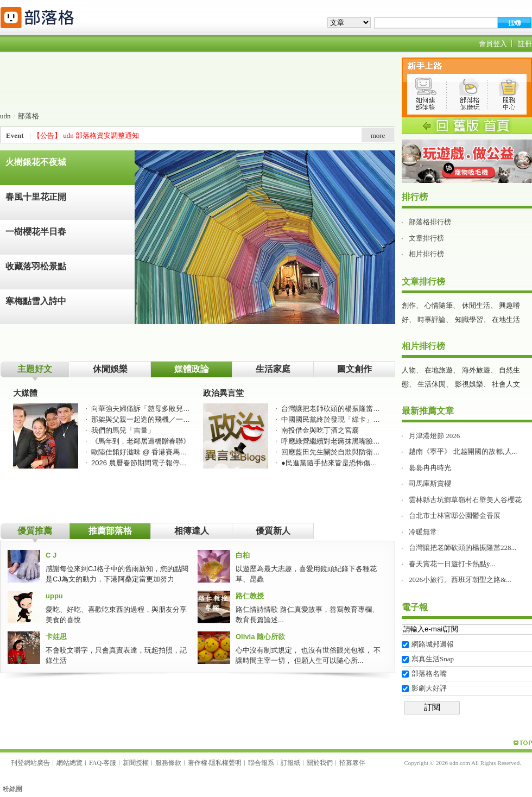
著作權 (198, 763)
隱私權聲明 (225, 763)
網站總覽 (69, 763)
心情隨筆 (439, 305)
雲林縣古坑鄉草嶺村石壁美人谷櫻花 (465, 500)
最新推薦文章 (428, 411)
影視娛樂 (469, 384)
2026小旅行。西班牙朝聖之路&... (460, 580)
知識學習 (469, 320)
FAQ (95, 763)
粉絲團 (12, 789)
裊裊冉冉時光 (430, 468)
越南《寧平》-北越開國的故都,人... (463, 451)
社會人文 (506, 384)
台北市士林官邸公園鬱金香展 (455, 515)
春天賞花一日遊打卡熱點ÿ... (452, 564)
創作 (409, 305)
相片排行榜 (426, 254)
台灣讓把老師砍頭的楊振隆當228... (463, 548)
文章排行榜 (426, 238)
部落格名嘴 (429, 673)
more (378, 135)
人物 (409, 370)
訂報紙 (290, 763)
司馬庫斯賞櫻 (430, 483)
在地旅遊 (439, 370)
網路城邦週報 (433, 644)
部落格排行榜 (430, 222)
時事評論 (432, 320)
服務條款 (168, 763)
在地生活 (506, 320)
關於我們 (320, 763)
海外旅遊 (476, 370)
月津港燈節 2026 (434, 436)
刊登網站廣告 (30, 763)
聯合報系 (261, 763)
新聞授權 (136, 763)
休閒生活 (476, 305)
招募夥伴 (352, 763)
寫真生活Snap (433, 659)
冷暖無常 (423, 532)
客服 (110, 763)
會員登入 (493, 44)
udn (5, 116)
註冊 (525, 44)
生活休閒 (432, 384)
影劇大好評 (429, 688)
